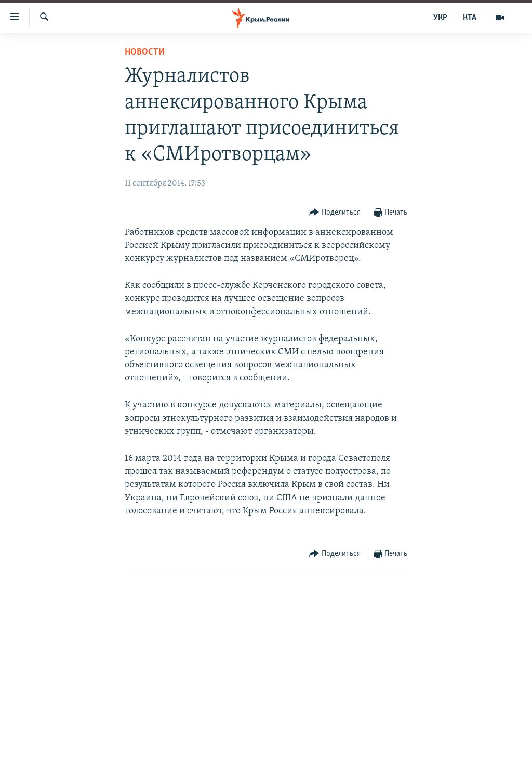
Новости (145, 52)
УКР (440, 18)
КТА (470, 18)
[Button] (335, 213)
